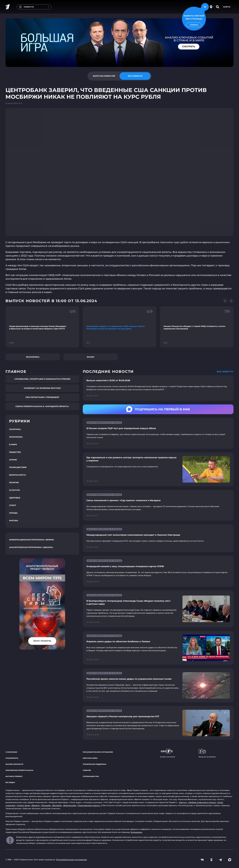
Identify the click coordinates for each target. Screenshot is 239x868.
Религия (14, 483)
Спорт (13, 505)
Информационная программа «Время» (32, 540)
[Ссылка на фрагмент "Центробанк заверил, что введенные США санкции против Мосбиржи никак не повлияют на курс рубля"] (120, 327)
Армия (13, 460)
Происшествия (18, 467)
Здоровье (15, 498)
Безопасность (18, 475)
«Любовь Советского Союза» (202, 802)
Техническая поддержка (95, 764)
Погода (13, 513)
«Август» (183, 802)
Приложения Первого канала (19, 770)
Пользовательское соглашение (98, 752)
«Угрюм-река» (23, 805)
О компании (11, 752)
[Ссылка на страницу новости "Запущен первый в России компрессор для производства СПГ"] (158, 723)
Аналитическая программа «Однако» (31, 547)
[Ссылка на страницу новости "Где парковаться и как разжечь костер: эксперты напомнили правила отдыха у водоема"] (158, 469)
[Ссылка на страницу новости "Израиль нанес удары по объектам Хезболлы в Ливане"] (158, 648)
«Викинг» (36, 805)
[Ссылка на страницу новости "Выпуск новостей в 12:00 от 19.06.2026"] (158, 388)
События (87, 770)
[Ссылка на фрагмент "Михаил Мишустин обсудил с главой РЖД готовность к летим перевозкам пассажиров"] (197, 327)
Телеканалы (136, 832)
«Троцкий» (46, 805)
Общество (15, 452)
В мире (13, 444)
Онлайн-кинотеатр (14, 764)
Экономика (33, 357)
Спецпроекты (12, 758)
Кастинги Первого (14, 776)
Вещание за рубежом (207, 753)
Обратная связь (90, 758)
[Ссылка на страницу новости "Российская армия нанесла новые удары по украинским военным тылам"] (158, 685)
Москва (14, 521)
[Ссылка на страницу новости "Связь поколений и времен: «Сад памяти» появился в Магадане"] (158, 505)
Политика (15, 429)
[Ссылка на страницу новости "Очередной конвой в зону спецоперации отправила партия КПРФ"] (158, 571)
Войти (227, 7)
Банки (91, 357)
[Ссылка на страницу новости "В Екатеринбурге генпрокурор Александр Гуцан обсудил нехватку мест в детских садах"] (158, 609)
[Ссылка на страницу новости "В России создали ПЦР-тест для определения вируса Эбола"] (158, 433)
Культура (15, 490)
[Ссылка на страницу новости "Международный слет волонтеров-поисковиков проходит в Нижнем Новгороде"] (158, 538)
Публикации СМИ (91, 776)
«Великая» (57, 805)
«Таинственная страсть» (89, 805)
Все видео (10, 782)
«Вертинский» (70, 805)
